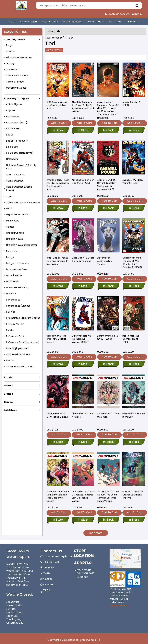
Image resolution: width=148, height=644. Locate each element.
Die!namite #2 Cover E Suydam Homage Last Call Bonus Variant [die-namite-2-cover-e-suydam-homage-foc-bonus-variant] (58, 496)
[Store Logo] (21, 6)
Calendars (12, 159)
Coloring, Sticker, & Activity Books (21, 167)
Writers (8, 386)
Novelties (11, 294)
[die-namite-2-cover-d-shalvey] (134, 442)
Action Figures (14, 104)
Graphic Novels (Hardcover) (22, 245)
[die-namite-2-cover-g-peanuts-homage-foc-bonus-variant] (83, 520)
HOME (12, 22)
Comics (10, 196)
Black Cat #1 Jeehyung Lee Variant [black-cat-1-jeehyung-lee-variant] (105, 261)
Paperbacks (13, 300)
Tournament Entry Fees (20, 367)
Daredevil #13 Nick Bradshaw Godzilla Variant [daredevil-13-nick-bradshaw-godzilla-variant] (56, 339)
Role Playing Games (17, 348)
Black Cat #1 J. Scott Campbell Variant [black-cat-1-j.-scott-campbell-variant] (83, 259)
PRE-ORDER (133, 22)
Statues (10, 361)
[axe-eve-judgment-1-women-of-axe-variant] (58, 80)
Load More (96, 533)
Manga (10, 257)
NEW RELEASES (50, 22)
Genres (8, 402)
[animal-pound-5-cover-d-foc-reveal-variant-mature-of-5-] (108, 158)
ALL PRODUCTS (96, 22)
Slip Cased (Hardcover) (19, 354)
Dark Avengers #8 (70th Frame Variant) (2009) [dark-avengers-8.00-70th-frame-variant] (81, 339)
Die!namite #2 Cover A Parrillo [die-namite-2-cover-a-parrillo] (83, 415)
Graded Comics (15, 233)
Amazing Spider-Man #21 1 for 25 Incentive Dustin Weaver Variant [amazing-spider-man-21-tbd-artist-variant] (58, 185)
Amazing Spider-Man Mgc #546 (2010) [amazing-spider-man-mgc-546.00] (83, 181)
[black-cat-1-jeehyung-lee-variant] (108, 286)
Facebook (48, 568)
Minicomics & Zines (17, 269)
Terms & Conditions (17, 76)
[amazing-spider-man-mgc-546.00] (83, 158)
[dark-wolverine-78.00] (108, 364)
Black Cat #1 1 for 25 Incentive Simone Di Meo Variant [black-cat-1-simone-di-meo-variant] (57, 261)
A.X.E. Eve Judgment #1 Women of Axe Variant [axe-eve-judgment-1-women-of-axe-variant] (57, 105)
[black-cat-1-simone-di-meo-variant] (58, 236)
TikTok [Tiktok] (47, 590)
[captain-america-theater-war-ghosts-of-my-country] (134, 286)
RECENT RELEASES (73, 22)
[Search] (89, 5)
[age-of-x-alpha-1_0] (134, 80)
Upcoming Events (16, 88)
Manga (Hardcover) (17, 263)
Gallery (10, 63)
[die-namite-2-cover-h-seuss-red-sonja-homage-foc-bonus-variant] (108, 520)
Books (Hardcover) (17, 141)
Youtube (48, 579)
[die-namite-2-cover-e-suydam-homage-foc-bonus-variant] (58, 520)
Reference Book (15, 336)
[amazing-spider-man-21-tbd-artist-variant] (58, 158)
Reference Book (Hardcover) (23, 342)
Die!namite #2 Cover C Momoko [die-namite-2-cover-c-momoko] (108, 415)
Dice (9, 209)
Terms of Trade (15, 82)
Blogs (9, 45)
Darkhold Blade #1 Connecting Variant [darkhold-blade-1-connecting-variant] (57, 415)
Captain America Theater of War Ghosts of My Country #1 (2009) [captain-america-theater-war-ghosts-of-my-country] (132, 263)
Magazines (12, 251)
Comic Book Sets (16, 175)
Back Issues (13, 116)
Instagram (49, 585)
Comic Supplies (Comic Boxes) (19, 189)
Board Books (13, 129)
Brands (8, 394)
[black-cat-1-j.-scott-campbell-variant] (83, 286)
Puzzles (10, 330)
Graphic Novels (15, 239)
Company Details (15, 39)
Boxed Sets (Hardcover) (20, 153)
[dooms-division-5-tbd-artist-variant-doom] (134, 520)
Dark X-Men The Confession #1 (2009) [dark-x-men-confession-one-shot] (131, 339)
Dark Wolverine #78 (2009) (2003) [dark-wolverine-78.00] (108, 337)
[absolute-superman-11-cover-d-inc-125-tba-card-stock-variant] (83, 80)
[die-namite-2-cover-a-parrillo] (83, 442)
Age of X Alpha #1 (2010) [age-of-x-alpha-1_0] (132, 104)
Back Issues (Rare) (17, 123)
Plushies (11, 312)
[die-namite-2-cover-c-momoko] (108, 442)
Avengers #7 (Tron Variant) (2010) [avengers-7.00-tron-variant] (133, 181)
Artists (8, 377)
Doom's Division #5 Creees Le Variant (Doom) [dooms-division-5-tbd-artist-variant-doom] (133, 495)
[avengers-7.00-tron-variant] (134, 158)
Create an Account (117, 14)
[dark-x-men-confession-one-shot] (134, 364)
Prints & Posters (15, 324)
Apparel (11, 110)
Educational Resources (19, 57)
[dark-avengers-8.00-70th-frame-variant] (83, 364)
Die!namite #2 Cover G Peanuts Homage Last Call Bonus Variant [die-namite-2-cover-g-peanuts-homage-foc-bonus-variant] (83, 496)
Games (10, 227)
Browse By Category (16, 99)
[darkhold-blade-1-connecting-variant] (58, 442)
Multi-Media (13, 281)
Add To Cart (59, 123)
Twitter (47, 573)
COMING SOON (29, 22)
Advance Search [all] (54, 50)
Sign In (137, 14)
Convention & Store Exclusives (23, 202)
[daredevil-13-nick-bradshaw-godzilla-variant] (58, 364)
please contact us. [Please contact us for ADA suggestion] (120, 605)
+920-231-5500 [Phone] (52, 562)
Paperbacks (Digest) (18, 306)
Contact (11, 51)
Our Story (11, 70)
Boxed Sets (12, 147)
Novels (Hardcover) (17, 288)
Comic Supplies (15, 181)
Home (50, 31)
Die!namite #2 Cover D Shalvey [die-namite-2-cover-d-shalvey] (134, 415)
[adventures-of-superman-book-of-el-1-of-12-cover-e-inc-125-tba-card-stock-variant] (108, 80)
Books (9, 135)
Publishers (10, 410)
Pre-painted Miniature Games (23, 318)
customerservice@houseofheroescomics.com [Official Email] (70, 556)
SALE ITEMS (115, 22)
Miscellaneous (14, 275)
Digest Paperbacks (17, 215)
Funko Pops (13, 221)
